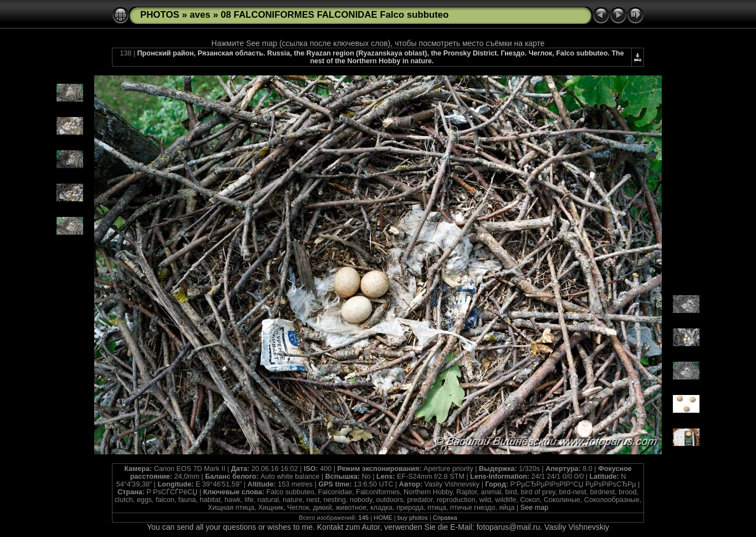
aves (200, 15)
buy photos (413, 518)
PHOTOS (160, 15)
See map (534, 508)
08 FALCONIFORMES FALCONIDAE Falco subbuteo (334, 15)
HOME (383, 518)
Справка (445, 518)
